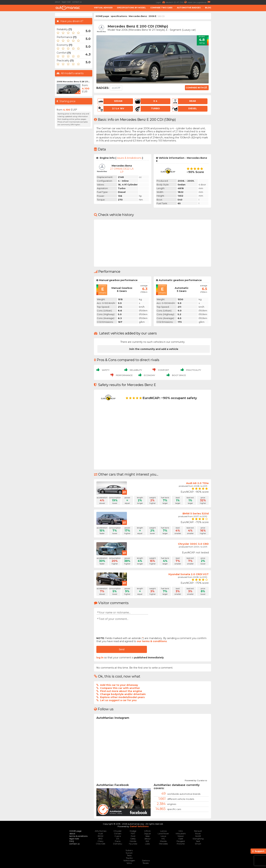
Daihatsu (118, 844)
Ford (133, 836)
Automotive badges (189, 8)
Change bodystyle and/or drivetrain (123, 694)
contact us (77, 2)
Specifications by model (131, 8)
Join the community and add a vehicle (154, 349)
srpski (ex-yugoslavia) (199, 2)
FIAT (133, 833)
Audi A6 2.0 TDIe (197, 483)
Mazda (163, 841)
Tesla (129, 855)
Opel (181, 839)
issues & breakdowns (129, 158)
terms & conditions (78, 836)
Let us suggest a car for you (118, 700)
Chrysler (118, 831)
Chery (101, 841)
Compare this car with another (120, 688)
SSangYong (198, 839)
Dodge (133, 831)
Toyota (129, 858)
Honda (133, 841)
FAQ (72, 841)
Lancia (163, 831)
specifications (119, 16)
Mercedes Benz (138, 16)
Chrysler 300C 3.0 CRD (193, 544)
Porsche (181, 844)
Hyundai (133, 844)
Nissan (181, 836)
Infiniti (148, 831)
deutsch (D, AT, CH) (177, 2)
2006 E (152, 16)
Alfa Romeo (101, 831)
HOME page (102, 16)
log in (100, 658)
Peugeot (181, 841)
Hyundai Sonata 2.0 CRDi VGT (189, 574)
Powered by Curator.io (196, 780)
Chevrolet (101, 844)
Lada (147, 844)
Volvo (129, 863)
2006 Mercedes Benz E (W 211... (73, 82)
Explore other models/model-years (122, 697)
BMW (101, 836)
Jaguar (148, 833)
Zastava (146, 860)
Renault (198, 831)
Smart (198, 844)
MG (163, 839)
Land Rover (163, 833)
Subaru (129, 850)
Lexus (163, 836)
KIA (147, 841)
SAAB (198, 836)
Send (122, 649)
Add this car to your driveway (119, 685)
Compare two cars (161, 8)
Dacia (118, 841)
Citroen (118, 833)
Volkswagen (129, 860)
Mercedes (163, 844)
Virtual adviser (103, 8)
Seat (198, 841)
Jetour (148, 839)
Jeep (147, 836)
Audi (101, 833)
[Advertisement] (28, 64)
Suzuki (129, 853)
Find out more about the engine (121, 691)
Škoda (146, 863)
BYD (101, 839)
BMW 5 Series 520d (196, 513)
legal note (66, 2)
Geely (133, 839)
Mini (181, 831)
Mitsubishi (181, 833)
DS (118, 839)
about (58, 2)
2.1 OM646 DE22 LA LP (122, 170)
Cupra (118, 836)
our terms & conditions (152, 641)
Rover (198, 833)
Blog (208, 8)
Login (161, 2)
